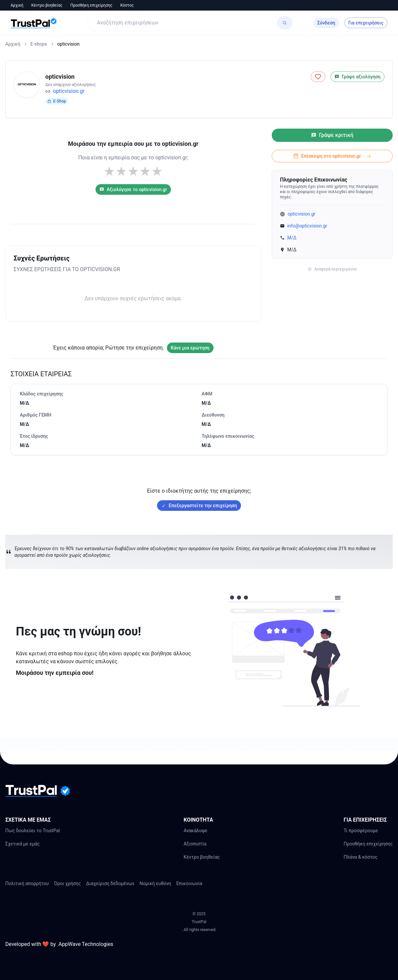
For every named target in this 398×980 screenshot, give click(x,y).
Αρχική (17, 5)
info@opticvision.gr (307, 226)
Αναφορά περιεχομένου (332, 269)
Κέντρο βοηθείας (47, 5)
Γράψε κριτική (332, 135)
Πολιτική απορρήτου (27, 883)
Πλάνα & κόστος (360, 857)
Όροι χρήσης (68, 883)
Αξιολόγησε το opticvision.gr (133, 189)
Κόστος (127, 5)
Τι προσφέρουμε (361, 831)
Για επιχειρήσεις (366, 23)
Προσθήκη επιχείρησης (91, 5)
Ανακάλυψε (195, 831)
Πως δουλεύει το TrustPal (33, 831)
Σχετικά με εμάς (22, 844)
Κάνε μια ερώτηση (190, 348)
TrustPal (199, 922)
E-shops (39, 44)
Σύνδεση (326, 23)
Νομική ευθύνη (155, 883)
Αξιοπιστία (195, 844)
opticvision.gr (69, 91)
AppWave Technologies (86, 944)
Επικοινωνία (189, 883)
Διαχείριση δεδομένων (110, 883)
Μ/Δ (292, 238)
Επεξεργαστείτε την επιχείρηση (199, 506)
